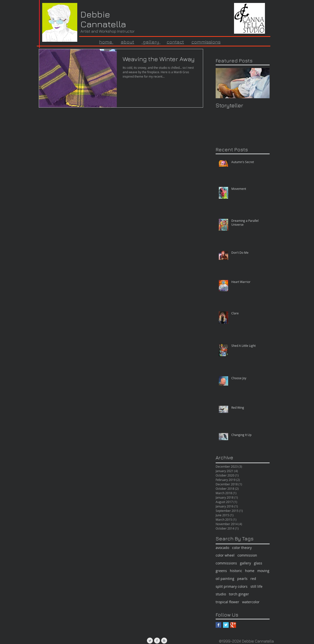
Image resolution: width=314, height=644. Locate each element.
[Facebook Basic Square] (218, 625)
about (127, 42)
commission (247, 555)
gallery (151, 42)
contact (175, 42)
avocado (222, 548)
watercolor (251, 602)
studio (221, 594)
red (253, 579)
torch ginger (239, 594)
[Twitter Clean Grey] (150, 641)
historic (236, 571)
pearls (242, 579)
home (250, 571)
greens (221, 571)
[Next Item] (262, 83)
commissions (206, 42)
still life (256, 586)
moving (263, 571)
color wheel (225, 555)
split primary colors (232, 586)
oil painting (225, 579)
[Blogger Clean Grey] (164, 641)
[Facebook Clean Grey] (157, 641)
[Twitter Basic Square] (226, 625)
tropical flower (227, 602)
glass (258, 563)
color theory (242, 548)
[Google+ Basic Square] (233, 625)
